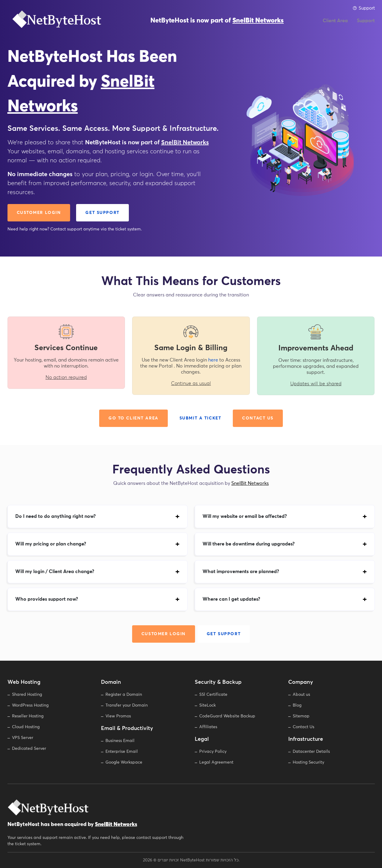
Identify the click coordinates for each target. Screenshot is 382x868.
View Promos (118, 716)
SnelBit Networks (258, 24)
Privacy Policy (213, 752)
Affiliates (208, 727)
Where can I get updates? (231, 599)
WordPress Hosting (30, 705)
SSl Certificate (213, 695)
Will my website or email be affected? (245, 516)
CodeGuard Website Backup (227, 716)
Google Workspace (124, 762)
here (213, 360)
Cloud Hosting (26, 727)
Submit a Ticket (200, 418)
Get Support (102, 213)
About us (301, 695)
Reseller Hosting (28, 716)
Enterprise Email (122, 752)
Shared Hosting (27, 695)
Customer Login (39, 213)
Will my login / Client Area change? (55, 572)
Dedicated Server (29, 749)
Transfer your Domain (127, 705)
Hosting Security (308, 762)
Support (364, 8)
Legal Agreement (216, 762)
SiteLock (207, 705)
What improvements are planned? (241, 572)
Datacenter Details (311, 752)
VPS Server (23, 738)
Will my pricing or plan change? (51, 544)
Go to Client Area (133, 418)
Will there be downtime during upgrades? (249, 544)
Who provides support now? (47, 599)
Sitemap (301, 716)
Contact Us (258, 418)
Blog (297, 705)
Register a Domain (124, 695)
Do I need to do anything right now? (55, 516)
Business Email (120, 741)
